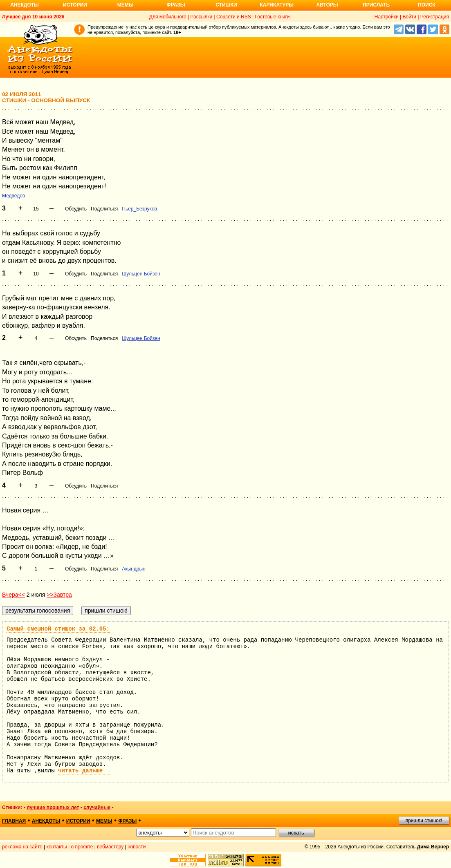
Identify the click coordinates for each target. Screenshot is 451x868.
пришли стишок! (424, 821)
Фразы (176, 5)
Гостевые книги (272, 17)
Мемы (126, 5)
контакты (57, 847)
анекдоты (46, 821)
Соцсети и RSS (234, 17)
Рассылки (201, 17)
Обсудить (76, 209)
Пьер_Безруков (139, 209)
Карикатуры (277, 5)
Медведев (13, 196)
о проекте (82, 847)
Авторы (327, 5)
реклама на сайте (22, 847)
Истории (75, 5)
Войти (409, 17)
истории (78, 821)
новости (137, 847)
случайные (97, 808)
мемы (104, 821)
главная (14, 821)
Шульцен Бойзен (141, 274)
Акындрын (134, 569)
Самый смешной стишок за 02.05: (58, 629)
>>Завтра (59, 595)
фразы (127, 821)
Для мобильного (168, 17)
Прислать (376, 5)
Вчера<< (13, 595)
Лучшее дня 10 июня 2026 (33, 17)
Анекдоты (25, 5)
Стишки (226, 5)
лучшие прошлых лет (53, 808)
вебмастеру (110, 847)
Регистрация (435, 17)
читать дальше (84, 771)
